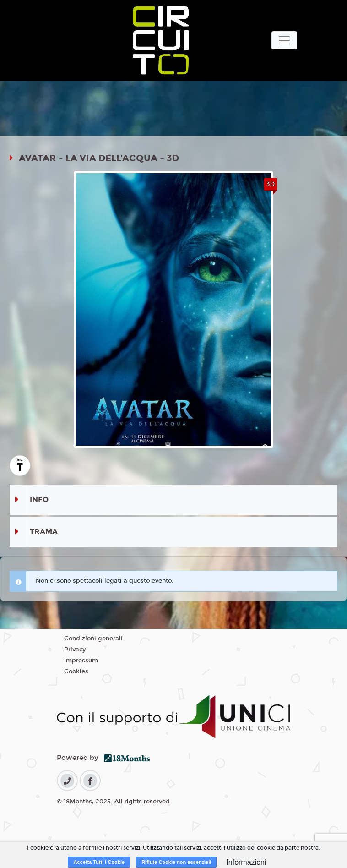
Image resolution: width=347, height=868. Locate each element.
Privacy (75, 650)
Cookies (76, 671)
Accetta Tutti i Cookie (99, 862)
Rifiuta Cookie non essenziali (176, 862)
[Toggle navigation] (284, 40)
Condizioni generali (93, 639)
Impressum (81, 661)
